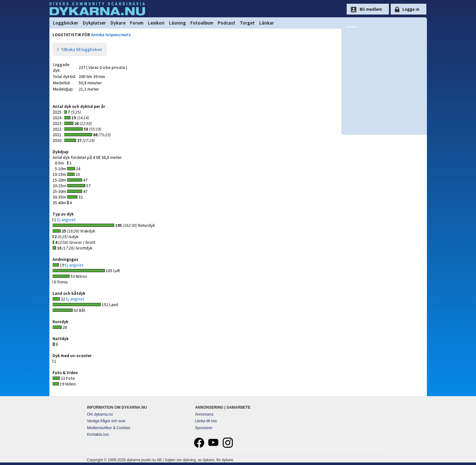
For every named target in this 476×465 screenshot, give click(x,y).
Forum (137, 23)
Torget (247, 23)
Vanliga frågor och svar (106, 421)
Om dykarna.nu (100, 414)
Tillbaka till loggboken (81, 49)
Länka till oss (206, 421)
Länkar (267, 23)
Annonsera (204, 414)
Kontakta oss (98, 434)
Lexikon (156, 23)
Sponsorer (204, 428)
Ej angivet (66, 220)
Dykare (118, 23)
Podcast (227, 23)
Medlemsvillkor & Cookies (109, 428)
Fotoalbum (202, 23)
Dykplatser (94, 23)
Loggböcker (66, 23)
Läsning (177, 23)
